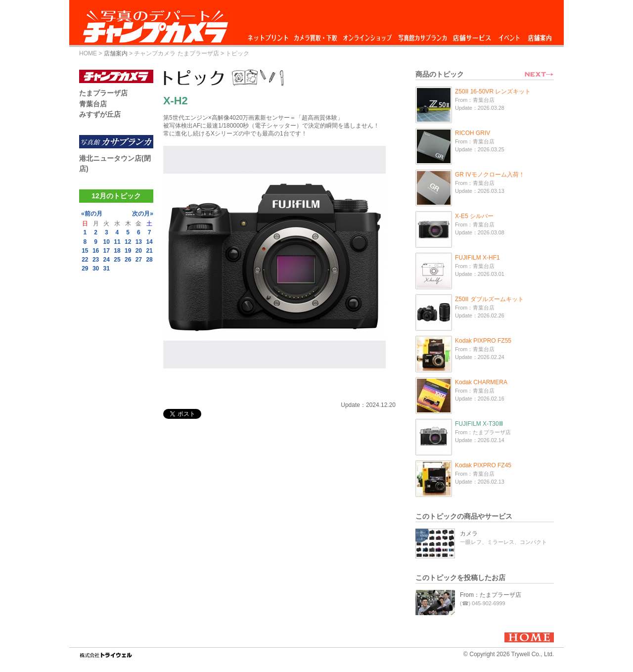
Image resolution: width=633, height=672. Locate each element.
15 (85, 251)
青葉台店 (93, 104)
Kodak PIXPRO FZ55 (483, 341)
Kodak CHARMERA (481, 382)
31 (107, 269)
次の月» (143, 214)
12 (128, 242)
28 (149, 260)
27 (139, 260)
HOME (88, 53)
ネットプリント (270, 35)
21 (149, 251)
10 (107, 242)
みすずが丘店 (100, 114)
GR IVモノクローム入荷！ (490, 175)
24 (107, 260)
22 (85, 260)
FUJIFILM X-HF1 (477, 258)
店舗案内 (540, 35)
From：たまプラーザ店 (491, 595)
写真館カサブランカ (422, 35)
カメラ (469, 534)
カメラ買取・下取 (316, 35)
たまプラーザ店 (103, 93)
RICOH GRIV (473, 133)
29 (85, 269)
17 (107, 251)
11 (117, 242)
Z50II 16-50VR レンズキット (493, 91)
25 (117, 260)
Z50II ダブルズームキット (489, 299)
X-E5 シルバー (474, 216)
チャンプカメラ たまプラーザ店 (176, 53)
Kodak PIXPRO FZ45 (483, 465)
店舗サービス (472, 35)
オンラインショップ (367, 35)
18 (117, 251)
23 (96, 260)
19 (128, 251)
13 (139, 242)
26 (128, 260)
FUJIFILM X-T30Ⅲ (479, 424)
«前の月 (92, 214)
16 (96, 251)
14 (149, 242)
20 (139, 251)
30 (96, 269)
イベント (509, 35)
